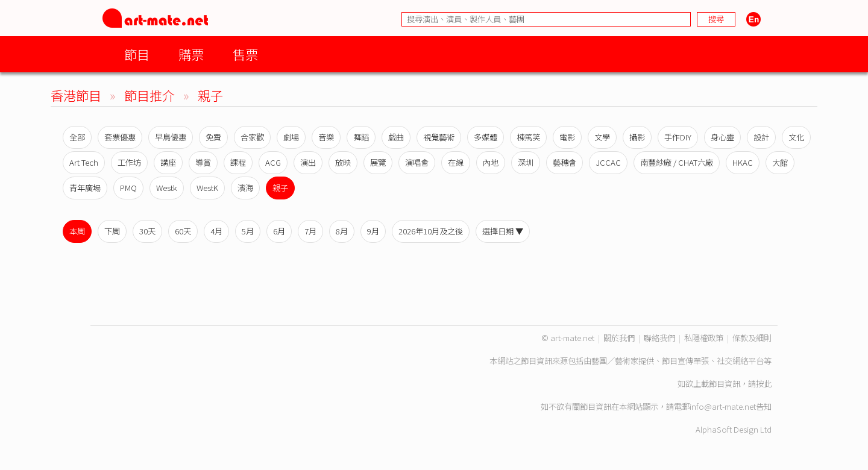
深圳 (526, 162)
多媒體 (486, 137)
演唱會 (417, 162)
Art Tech (84, 162)
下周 (112, 231)
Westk (167, 188)
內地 (491, 162)
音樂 (326, 137)
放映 (343, 162)
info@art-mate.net (723, 406)
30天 (147, 231)
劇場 (291, 137)
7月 (310, 231)
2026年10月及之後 (431, 231)
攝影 (637, 137)
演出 (308, 162)
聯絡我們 (659, 338)
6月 (279, 231)
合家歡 (252, 137)
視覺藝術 (439, 137)
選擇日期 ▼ (503, 231)
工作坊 (129, 162)
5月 (248, 231)
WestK (207, 188)
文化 (796, 137)
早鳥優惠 (171, 137)
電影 (567, 137)
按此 (764, 384)
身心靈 (722, 137)
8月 (342, 231)
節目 (137, 54)
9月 (373, 231)
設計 (761, 137)
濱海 (245, 188)
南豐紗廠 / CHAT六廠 (677, 162)
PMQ (128, 188)
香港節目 (76, 95)
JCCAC (608, 162)
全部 (77, 137)
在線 (456, 162)
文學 (602, 137)
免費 (213, 137)
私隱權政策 (704, 338)
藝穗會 (565, 162)
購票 (191, 54)
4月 (216, 231)
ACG (273, 162)
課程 (238, 162)
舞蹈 (361, 137)
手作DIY (678, 137)
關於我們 (619, 338)
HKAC (743, 162)
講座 (168, 162)
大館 (780, 162)
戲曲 (396, 137)
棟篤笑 (528, 137)
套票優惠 (120, 137)
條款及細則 (752, 338)
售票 (245, 54)
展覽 (378, 162)
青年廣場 (85, 188)
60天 (183, 231)
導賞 (203, 162)
